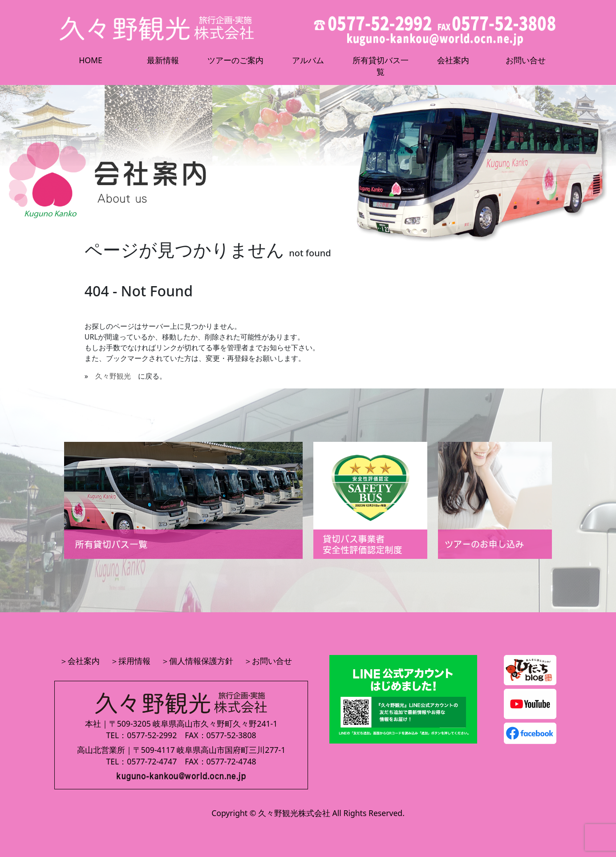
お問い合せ (526, 60)
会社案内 (453, 60)
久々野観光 (113, 376)
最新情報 (163, 60)
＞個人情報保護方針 (197, 661)
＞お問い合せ (268, 661)
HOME (91, 60)
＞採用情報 (130, 661)
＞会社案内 (80, 661)
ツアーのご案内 (235, 60)
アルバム (308, 60)
